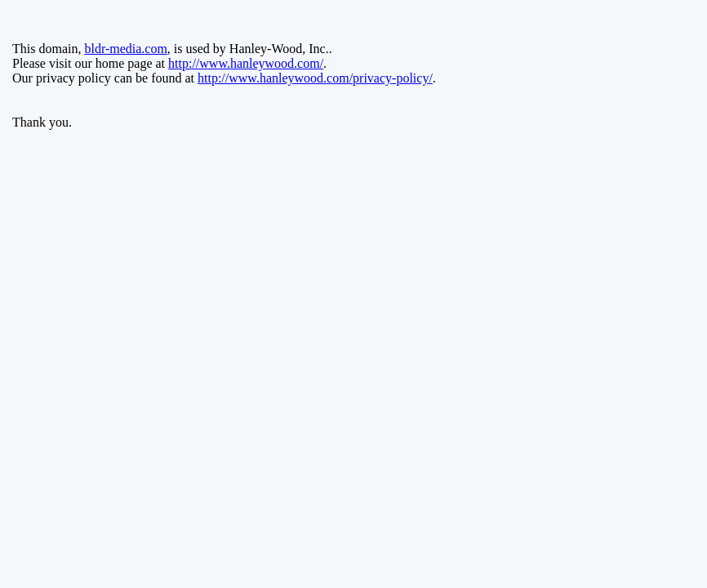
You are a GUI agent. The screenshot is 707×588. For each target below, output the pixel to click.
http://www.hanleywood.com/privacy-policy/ (315, 78)
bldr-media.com (125, 49)
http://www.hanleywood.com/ (246, 63)
